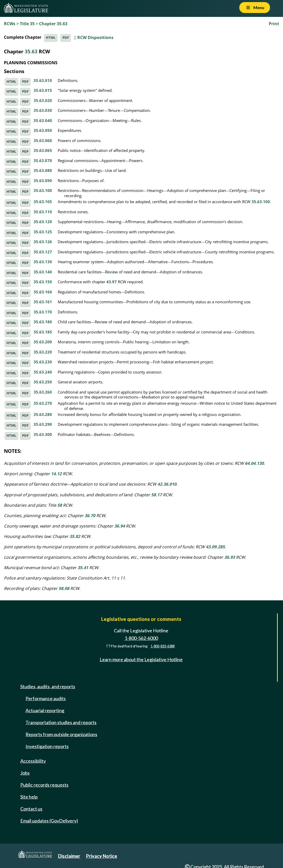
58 (60, 505)
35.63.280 (43, 414)
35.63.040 (43, 120)
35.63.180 (43, 322)
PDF (66, 38)
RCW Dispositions (95, 37)
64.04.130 (254, 463)
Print (274, 24)
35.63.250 (43, 382)
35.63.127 (43, 252)
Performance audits (46, 698)
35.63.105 (43, 202)
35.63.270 (43, 403)
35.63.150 (43, 282)
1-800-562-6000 (141, 638)
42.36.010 (167, 484)
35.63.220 (43, 352)
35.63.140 (43, 272)
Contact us (31, 809)
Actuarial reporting (45, 710)
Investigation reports (47, 746)
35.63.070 (43, 160)
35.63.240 (43, 372)
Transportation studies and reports (61, 722)
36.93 (230, 557)
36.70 (90, 516)
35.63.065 (43, 150)
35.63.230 (43, 362)
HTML (51, 38)
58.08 (64, 588)
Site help (29, 797)
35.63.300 (43, 434)
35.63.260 (43, 392)
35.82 (75, 536)
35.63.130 (43, 262)
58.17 (156, 495)
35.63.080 (43, 170)
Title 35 (27, 24)
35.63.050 (43, 130)
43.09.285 (215, 547)
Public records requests (44, 785)
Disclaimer (69, 856)
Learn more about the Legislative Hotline (141, 659)
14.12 (56, 474)
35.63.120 (43, 222)
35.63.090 (43, 181)
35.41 (83, 568)
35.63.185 (43, 332)
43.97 (112, 282)
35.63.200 (43, 342)
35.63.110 (43, 212)
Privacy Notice (102, 856)
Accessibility (33, 761)
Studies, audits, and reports (48, 686)
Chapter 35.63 (53, 24)
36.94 (120, 526)
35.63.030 (43, 110)
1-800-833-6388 (163, 646)
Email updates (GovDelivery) (49, 821)
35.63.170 (43, 312)
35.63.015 (43, 90)
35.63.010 (43, 80)
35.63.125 (43, 232)
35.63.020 (43, 100)
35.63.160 (43, 292)
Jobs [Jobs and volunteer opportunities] (25, 773)
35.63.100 (43, 190)
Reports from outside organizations (61, 734)
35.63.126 (43, 242)
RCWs (10, 24)
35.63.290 (43, 424)
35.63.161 (43, 302)
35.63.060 (43, 140)
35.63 (31, 51)
